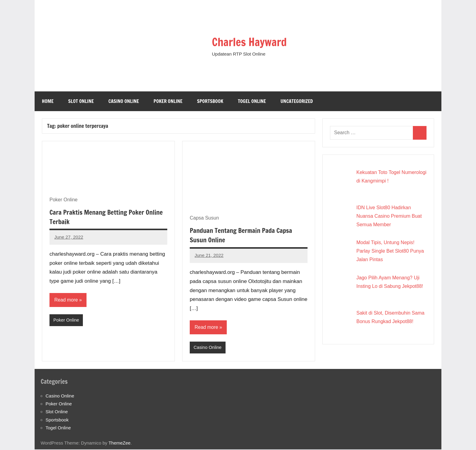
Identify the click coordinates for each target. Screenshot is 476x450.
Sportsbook (210, 101)
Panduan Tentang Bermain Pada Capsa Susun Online (243, 235)
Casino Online (124, 101)
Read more (66, 300)
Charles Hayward (254, 41)
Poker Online (168, 101)
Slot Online (81, 101)
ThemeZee (119, 443)
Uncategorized (297, 101)
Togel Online (252, 101)
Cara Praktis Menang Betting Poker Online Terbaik (108, 217)
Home (48, 101)
